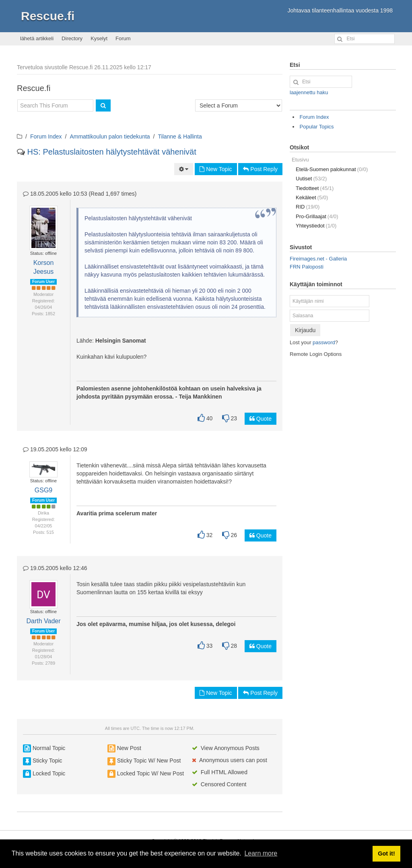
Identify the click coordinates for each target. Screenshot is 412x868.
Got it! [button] (386, 854)
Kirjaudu (305, 330)
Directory (72, 38)
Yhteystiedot (316, 226)
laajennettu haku (309, 92)
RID (308, 207)
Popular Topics (317, 127)
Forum (123, 38)
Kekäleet (312, 197)
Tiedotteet (315, 188)
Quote (261, 419)
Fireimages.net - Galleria (318, 259)
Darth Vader (43, 621)
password (324, 342)
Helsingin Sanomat (121, 341)
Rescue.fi (48, 16)
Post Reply (260, 169)
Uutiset (311, 179)
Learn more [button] (261, 853)
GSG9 (43, 490)
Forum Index (46, 136)
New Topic (216, 169)
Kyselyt (99, 38)
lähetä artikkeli (37, 38)
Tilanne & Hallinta (180, 136)
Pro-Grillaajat (317, 216)
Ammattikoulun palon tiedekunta (110, 136)
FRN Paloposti (307, 267)
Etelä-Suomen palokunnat (332, 169)
